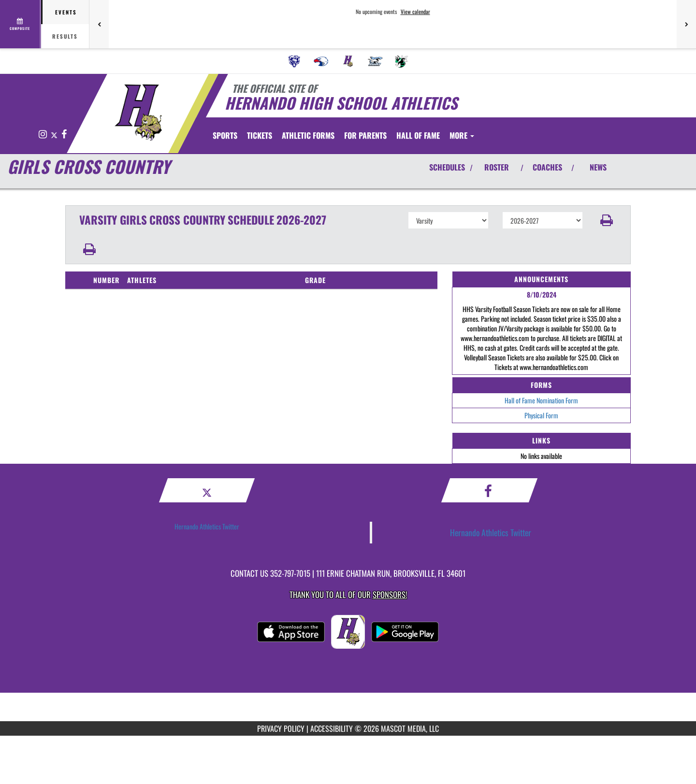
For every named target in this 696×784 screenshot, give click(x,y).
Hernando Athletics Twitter (207, 526)
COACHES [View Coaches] (547, 167)
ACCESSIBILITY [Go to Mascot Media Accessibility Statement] (332, 728)
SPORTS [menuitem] (225, 135)
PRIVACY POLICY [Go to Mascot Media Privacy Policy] (281, 728)
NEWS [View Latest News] (598, 167)
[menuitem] (294, 61)
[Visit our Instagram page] (43, 135)
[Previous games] (99, 24)
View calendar (415, 12)
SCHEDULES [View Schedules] (447, 167)
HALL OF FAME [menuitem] (470, 135)
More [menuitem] (514, 135)
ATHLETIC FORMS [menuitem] (360, 135)
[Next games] (686, 24)
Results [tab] (65, 36)
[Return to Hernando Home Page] (138, 113)
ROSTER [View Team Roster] (497, 167)
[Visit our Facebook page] (64, 135)
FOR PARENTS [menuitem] (417, 135)
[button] (607, 220)
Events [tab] (66, 12)
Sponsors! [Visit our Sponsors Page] (390, 594)
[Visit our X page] (55, 135)
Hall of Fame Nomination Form (541, 400)
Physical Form (541, 415)
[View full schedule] (21, 24)
